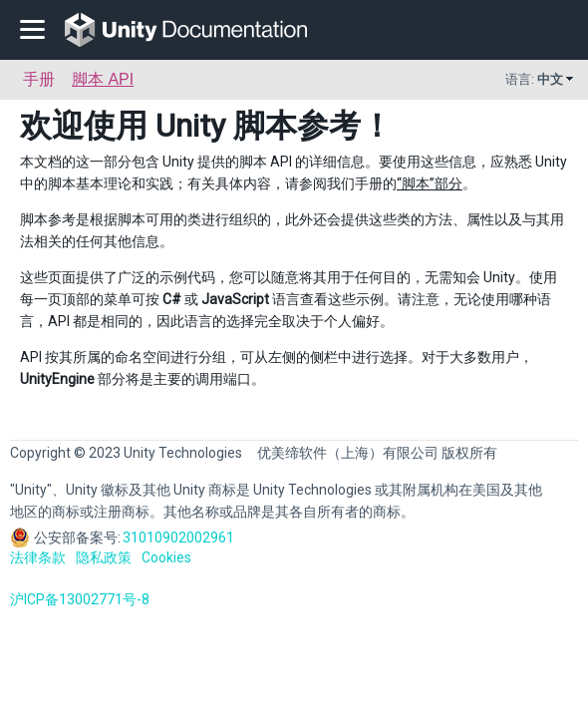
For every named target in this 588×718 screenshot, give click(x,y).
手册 (39, 79)
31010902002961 (178, 538)
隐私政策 (104, 557)
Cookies (166, 557)
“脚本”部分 (430, 183)
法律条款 (38, 557)
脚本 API (103, 79)
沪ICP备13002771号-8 (80, 599)
